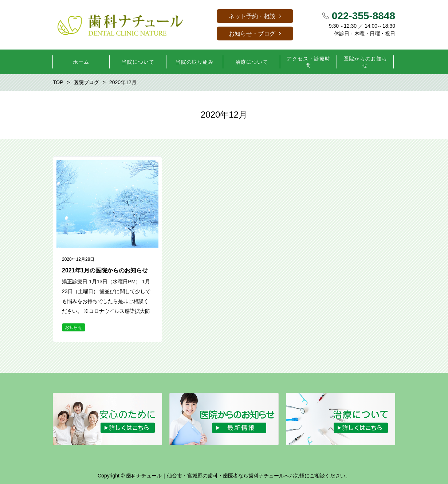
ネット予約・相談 (252, 16)
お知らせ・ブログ (252, 34)
